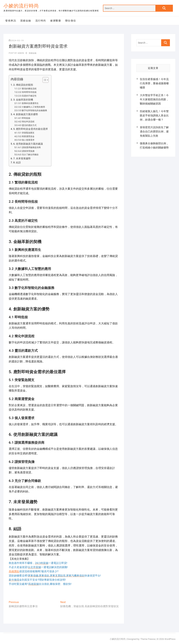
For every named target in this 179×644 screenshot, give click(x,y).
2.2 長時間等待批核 (27, 92)
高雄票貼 (14, 571)
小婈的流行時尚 (21, 6)
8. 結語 (17, 162)
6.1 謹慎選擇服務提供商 (30, 147)
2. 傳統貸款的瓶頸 (23, 85)
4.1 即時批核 (24, 118)
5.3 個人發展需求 (26, 140)
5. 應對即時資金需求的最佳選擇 (31, 129)
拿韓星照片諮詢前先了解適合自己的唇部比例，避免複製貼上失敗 (154, 132)
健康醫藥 (56, 21)
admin (21, 53)
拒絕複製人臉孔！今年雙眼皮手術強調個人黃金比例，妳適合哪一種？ (154, 116)
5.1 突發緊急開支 (26, 133)
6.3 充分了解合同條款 (28, 155)
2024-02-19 (16, 41)
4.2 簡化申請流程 (26, 122)
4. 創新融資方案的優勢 (26, 114)
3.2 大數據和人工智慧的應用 (32, 107)
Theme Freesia (148, 639)
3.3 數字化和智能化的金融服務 (33, 110)
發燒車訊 (11, 21)
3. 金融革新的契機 (23, 100)
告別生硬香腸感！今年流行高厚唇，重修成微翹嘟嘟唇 (154, 83)
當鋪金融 (26, 21)
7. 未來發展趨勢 (22, 158)
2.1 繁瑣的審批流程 (27, 89)
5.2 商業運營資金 (26, 136)
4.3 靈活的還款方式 (27, 125)
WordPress (170, 639)
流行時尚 (41, 21)
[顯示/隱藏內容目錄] (44, 80)
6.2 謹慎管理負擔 (26, 151)
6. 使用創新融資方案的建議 (28, 144)
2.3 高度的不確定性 (27, 96)
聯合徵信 (71, 21)
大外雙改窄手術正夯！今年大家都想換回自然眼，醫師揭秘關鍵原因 (154, 99)
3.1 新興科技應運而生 (28, 103)
